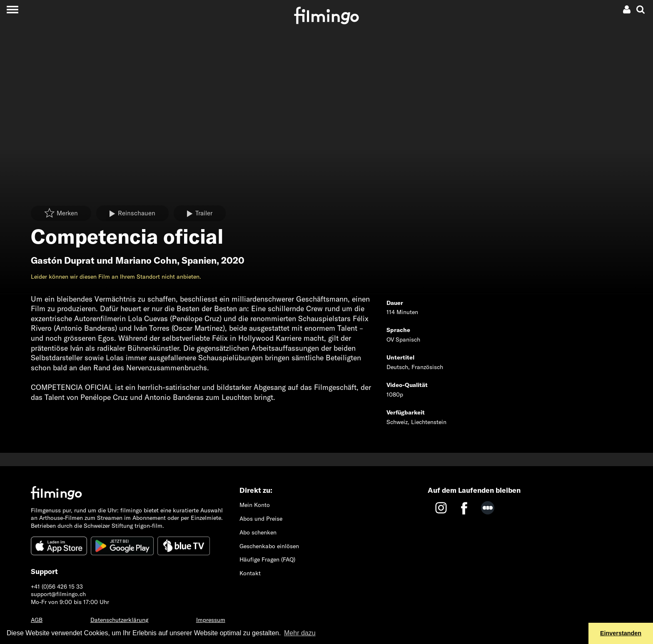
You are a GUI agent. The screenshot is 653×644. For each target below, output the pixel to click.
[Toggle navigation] (12, 9)
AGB (37, 620)
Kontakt (250, 573)
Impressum (211, 620)
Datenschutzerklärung (119, 620)
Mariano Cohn (146, 260)
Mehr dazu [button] (300, 633)
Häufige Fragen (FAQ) (267, 559)
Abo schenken (258, 532)
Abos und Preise (261, 519)
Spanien (199, 260)
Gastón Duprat (63, 260)
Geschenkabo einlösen (269, 546)
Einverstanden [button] (621, 633)
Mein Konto (255, 505)
